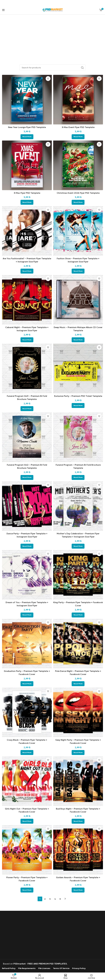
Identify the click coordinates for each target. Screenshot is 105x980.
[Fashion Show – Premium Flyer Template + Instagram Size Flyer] (78, 231)
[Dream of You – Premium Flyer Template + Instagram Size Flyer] (27, 574)
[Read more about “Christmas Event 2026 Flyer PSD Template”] (78, 202)
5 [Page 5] (60, 897)
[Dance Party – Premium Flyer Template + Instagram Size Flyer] (27, 505)
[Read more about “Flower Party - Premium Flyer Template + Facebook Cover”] (27, 889)
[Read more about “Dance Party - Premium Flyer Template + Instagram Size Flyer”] (27, 545)
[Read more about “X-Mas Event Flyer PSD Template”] (78, 137)
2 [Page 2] (45, 897)
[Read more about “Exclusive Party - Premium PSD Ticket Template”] (78, 408)
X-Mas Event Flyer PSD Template (78, 127)
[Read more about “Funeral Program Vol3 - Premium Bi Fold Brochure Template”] (27, 408)
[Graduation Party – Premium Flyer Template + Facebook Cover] (27, 643)
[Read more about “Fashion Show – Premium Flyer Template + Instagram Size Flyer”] (78, 271)
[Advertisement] (52, 36)
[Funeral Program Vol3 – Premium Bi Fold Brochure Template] (27, 368)
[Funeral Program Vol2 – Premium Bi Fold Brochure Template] (27, 437)
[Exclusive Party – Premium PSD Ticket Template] (78, 368)
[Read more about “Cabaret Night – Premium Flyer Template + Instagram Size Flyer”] (27, 340)
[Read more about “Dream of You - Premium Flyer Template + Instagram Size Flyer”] (27, 614)
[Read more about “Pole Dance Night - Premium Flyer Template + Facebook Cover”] (78, 683)
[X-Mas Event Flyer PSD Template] (78, 100)
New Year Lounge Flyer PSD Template (27, 127)
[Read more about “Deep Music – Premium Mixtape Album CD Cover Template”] (78, 340)
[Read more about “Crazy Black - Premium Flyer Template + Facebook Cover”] (27, 751)
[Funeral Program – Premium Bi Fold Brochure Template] (78, 437)
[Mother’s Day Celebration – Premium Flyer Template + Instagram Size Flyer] (78, 505)
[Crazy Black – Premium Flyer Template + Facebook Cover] (27, 711)
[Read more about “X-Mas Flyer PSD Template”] (27, 202)
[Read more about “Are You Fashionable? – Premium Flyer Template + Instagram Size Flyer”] (27, 271)
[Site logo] (52, 10)
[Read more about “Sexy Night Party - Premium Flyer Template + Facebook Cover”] (78, 751)
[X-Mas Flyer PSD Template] (27, 165)
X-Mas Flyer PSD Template (27, 193)
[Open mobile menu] (3, 10)
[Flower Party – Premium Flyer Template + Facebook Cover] (27, 849)
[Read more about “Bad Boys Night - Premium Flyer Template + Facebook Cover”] (78, 820)
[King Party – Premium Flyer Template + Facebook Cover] (78, 574)
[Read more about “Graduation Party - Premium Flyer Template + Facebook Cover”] (27, 683)
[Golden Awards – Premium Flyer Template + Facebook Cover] (78, 849)
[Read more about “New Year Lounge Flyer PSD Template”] (27, 137)
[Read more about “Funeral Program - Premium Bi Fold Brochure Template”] (78, 477)
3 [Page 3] (50, 897)
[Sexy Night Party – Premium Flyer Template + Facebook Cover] (78, 711)
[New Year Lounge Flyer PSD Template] (27, 100)
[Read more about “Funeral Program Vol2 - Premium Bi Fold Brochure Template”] (27, 477)
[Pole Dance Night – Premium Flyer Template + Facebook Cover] (78, 643)
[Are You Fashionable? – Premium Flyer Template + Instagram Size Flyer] (27, 231)
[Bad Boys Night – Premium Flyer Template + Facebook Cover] (78, 780)
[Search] (52, 68)
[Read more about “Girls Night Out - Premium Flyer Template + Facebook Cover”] (27, 820)
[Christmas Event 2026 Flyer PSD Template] (78, 165)
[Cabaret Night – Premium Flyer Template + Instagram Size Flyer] (27, 299)
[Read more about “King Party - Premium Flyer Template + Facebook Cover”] (78, 614)
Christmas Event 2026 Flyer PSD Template (78, 193)
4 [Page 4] (55, 897)
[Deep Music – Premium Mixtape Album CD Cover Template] (78, 299)
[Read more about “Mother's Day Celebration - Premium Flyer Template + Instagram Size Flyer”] (78, 545)
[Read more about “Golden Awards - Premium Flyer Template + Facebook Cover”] (78, 889)
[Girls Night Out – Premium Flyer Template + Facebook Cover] (27, 780)
